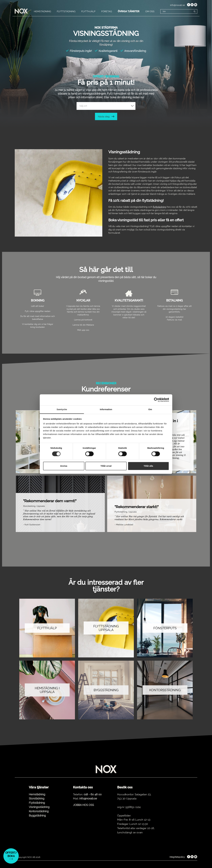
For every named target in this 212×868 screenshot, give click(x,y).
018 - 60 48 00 (93, 794)
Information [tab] (106, 409)
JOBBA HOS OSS (83, 805)
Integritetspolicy (177, 857)
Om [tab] (150, 409)
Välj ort (83, 106)
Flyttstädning (37, 803)
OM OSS (150, 11)
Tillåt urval (106, 466)
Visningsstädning (39, 807)
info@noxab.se (177, 5)
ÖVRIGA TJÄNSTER (129, 11)
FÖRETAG (107, 11)
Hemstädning (37, 794)
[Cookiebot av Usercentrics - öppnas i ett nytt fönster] (156, 400)
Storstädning (37, 798)
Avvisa (64, 466)
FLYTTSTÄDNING (66, 11)
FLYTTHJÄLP (88, 11)
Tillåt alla (148, 466)
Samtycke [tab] (62, 409)
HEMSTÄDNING (42, 11)
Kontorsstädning (39, 811)
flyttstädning (160, 207)
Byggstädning (37, 816)
